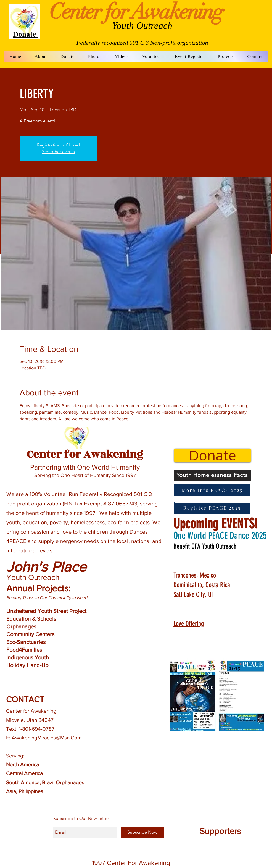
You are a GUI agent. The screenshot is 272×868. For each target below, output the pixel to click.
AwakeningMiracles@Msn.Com (47, 738)
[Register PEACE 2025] (212, 508)
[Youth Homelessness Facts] (212, 475)
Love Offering (189, 624)
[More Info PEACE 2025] (212, 490)
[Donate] (212, 455)
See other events (58, 152)
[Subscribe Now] (142, 832)
